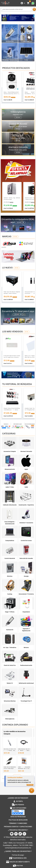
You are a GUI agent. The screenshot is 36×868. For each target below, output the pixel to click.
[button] (32, 790)
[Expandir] (23, 3)
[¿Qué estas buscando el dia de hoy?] (17, 9)
